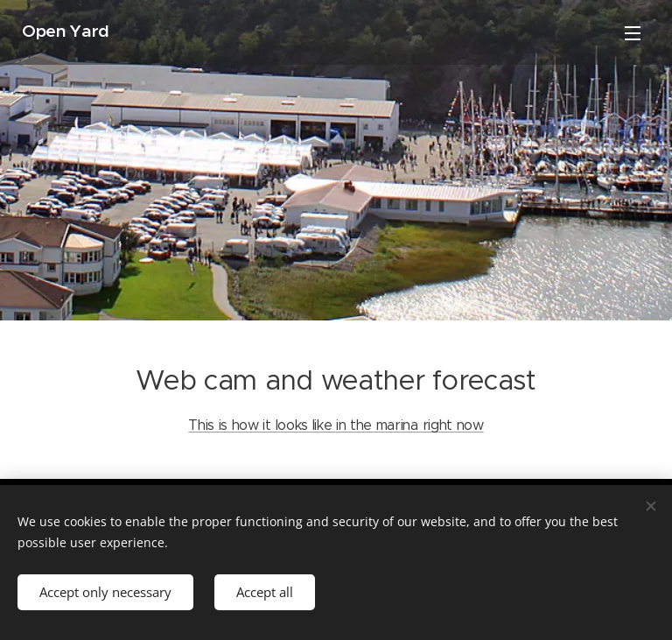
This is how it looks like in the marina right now (336, 425)
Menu (633, 33)
